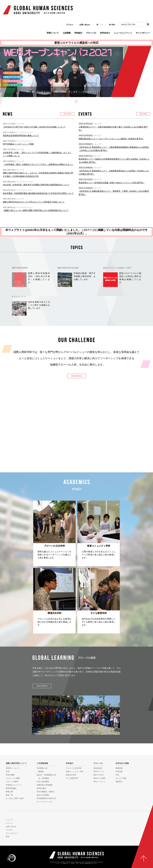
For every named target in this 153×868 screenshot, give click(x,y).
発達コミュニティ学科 (75, 772)
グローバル (91, 33)
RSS (113, 25)
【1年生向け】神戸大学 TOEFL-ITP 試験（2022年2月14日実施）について (34, 127)
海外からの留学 (100, 778)
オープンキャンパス (45, 802)
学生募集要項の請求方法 (46, 798)
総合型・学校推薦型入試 (46, 775)
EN (102, 25)
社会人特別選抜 (43, 782)
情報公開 (9, 792)
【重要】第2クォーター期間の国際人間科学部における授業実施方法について (36, 210)
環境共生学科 (71, 775)
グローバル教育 (12, 782)
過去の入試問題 (43, 795)
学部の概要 (10, 775)
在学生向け (105, 33)
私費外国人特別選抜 (45, 785)
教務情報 (119, 768)
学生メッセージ (100, 782)
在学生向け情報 (122, 763)
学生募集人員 (42, 768)
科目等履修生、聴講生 (45, 792)
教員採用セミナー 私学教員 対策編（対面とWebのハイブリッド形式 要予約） (112, 183)
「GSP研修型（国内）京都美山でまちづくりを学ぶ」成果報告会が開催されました (38, 164)
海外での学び (99, 775)
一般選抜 (40, 772)
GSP (117, 775)
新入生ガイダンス (19, 297)
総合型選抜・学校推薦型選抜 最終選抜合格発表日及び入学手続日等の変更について (38, 193)
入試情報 (67, 33)
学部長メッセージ (13, 768)
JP (97, 25)
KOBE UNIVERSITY (12, 858)
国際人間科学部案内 (20, 268)
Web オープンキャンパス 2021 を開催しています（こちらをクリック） (64, 92)
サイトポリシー (143, 33)
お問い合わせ (85, 25)
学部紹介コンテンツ (14, 785)
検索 (148, 24)
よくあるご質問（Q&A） (16, 798)
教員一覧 (9, 795)
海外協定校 (98, 768)
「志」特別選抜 (43, 778)
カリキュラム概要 (13, 778)
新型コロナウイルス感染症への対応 (76, 43)
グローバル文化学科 (74, 768)
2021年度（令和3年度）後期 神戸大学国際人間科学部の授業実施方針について (36, 185)
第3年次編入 (42, 788)
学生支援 (119, 772)
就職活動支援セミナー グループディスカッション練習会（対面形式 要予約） (111, 139)
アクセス (70, 25)
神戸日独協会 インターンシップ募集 (18, 144)
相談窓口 (119, 782)
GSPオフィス (99, 772)
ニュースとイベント (123, 33)
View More (67, 114)
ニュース (9, 820)
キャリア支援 (121, 778)
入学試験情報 (42, 763)
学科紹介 (78, 33)
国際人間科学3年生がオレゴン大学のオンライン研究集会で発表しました (34, 202)
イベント (9, 823)
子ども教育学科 (72, 778)
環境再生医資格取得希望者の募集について (21, 136)
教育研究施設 (11, 788)
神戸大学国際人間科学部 (76, 855)
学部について (53, 33)
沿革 (8, 772)
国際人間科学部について (16, 763)
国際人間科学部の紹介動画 (68, 268)
